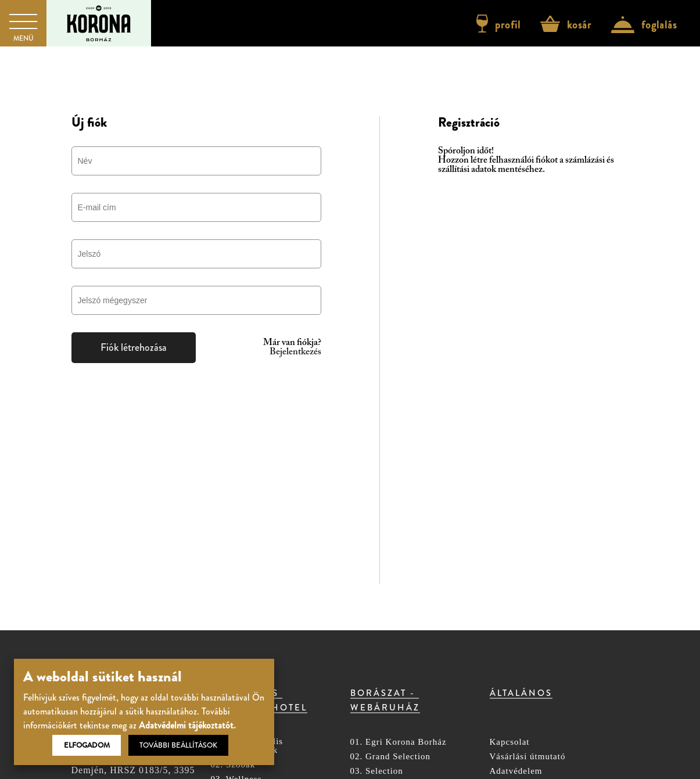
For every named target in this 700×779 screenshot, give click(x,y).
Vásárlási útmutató (528, 757)
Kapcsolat (510, 742)
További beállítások (178, 745)
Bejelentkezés (295, 352)
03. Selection (377, 771)
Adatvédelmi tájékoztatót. (187, 725)
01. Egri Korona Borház (399, 742)
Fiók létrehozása (134, 347)
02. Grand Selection (391, 757)
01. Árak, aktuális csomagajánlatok (247, 746)
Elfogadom (87, 745)
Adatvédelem (516, 771)
